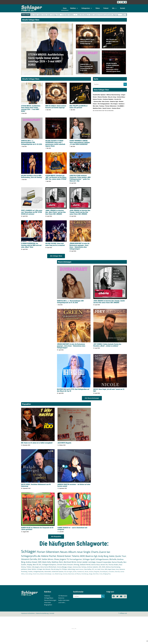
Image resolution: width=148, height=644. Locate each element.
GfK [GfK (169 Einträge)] (100, 567)
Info (114, 8)
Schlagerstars (87, 8)
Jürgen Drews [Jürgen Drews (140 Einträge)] (111, 569)
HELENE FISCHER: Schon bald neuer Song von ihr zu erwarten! (55, 244)
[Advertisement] (74, 628)
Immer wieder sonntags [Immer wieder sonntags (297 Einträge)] (86, 562)
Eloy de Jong (112, 97)
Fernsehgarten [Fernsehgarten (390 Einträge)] (76, 559)
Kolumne (61, 598)
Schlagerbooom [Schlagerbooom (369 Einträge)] (102, 559)
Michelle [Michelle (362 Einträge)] (113, 559)
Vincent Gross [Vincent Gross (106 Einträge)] (36, 574)
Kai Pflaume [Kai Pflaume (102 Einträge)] (78, 574)
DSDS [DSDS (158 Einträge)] (104, 567)
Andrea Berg (121, 97)
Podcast (106, 8)
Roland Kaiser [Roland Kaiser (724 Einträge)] (64, 556)
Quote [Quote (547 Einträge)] (118, 556)
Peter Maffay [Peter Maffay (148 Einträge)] (88, 569)
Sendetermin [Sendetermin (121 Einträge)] (81, 572)
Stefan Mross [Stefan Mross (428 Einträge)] (48, 559)
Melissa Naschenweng (113, 95)
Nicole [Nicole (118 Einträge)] (87, 572)
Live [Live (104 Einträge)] (53, 574)
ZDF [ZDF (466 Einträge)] (39, 559)
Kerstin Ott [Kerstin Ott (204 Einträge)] (104, 565)
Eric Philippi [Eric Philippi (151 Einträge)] (63, 569)
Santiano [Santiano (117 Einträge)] (91, 572)
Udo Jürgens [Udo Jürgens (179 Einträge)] (36, 567)
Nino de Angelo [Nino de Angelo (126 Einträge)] (68, 572)
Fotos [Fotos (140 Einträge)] (102, 569)
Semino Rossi (116, 108)
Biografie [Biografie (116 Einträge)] (97, 572)
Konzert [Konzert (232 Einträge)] (70, 565)
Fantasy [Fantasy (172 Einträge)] (84, 567)
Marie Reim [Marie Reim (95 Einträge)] (96, 574)
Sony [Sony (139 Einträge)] (117, 569)
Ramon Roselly (102, 97)
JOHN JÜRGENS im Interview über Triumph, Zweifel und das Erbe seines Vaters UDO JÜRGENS (80, 212)
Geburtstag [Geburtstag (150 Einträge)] (71, 569)
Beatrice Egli (114, 101)
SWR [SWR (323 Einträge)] (40, 562)
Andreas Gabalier (108, 99)
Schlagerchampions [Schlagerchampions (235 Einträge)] (49, 565)
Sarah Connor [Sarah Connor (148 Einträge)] (79, 569)
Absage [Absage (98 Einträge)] (91, 574)
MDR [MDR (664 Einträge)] (82, 556)
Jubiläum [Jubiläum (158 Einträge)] (24, 569)
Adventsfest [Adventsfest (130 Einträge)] (48, 572)
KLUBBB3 (121, 106)
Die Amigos (114, 104)
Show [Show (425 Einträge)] (56, 559)
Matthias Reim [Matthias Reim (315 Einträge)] (57, 562)
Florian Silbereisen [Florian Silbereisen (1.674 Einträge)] (48, 552)
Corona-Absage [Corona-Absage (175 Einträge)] (62, 567)
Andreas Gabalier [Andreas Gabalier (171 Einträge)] (93, 567)
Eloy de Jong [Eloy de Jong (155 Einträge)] (55, 569)
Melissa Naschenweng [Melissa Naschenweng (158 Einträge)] (113, 567)
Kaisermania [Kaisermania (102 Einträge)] (71, 574)
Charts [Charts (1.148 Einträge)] (95, 552)
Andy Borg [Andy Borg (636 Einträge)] (103, 556)
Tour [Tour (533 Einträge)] (124, 556)
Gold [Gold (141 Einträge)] (99, 569)
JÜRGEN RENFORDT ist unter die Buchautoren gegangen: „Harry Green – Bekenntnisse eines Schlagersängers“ (79, 246)
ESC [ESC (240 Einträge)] (40, 565)
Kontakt (123, 8)
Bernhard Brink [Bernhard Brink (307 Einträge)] (70, 562)
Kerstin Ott (118, 99)
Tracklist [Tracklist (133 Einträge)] (30, 572)
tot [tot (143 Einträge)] (96, 569)
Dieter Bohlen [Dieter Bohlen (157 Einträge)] (32, 569)
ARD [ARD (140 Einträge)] (106, 569)
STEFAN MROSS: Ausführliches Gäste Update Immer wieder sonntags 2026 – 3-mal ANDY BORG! (50, 15)
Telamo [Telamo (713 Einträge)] (76, 556)
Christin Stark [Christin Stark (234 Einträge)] (62, 565)
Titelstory (47, 596)
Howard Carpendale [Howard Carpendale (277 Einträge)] (104, 562)
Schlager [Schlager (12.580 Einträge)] (29, 551)
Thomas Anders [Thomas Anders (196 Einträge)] (113, 565)
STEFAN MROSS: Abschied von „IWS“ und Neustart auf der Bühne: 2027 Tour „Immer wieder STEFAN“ (56, 177)
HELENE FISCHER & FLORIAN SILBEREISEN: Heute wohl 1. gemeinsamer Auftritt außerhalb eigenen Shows (113, 67)
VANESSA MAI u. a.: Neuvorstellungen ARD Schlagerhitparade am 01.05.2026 (32, 142)
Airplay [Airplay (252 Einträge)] (30, 565)
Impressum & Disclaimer (28, 613)
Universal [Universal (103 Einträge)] (65, 574)
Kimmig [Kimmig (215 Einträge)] (76, 565)
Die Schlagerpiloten (104, 104)
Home (65, 8)
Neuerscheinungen (50, 600)
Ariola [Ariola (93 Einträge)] (101, 574)
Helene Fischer (97, 99)
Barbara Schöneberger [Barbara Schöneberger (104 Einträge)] (46, 574)
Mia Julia (96, 106)
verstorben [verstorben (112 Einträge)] (111, 572)
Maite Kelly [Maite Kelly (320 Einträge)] (47, 562)
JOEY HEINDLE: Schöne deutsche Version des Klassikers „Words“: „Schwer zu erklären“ (107, 345)
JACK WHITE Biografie (64, 443)
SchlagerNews (49, 598)
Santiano (121, 104)
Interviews (48, 602)
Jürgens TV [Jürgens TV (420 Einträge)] (64, 559)
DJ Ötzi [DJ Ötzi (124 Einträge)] (75, 572)
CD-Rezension (63, 596)
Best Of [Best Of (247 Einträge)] (35, 565)
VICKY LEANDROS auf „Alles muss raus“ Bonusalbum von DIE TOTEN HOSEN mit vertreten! (32, 212)
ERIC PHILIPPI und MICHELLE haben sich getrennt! (112, 41)
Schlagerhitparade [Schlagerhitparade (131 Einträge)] (38, 572)
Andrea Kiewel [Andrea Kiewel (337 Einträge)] (31, 562)
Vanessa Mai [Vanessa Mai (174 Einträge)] (77, 567)
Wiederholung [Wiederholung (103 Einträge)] (58, 574)
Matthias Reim (97, 108)
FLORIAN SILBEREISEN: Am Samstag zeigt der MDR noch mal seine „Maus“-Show (31, 245)
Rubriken (74, 8)
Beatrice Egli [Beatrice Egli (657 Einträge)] (91, 556)
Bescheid (111, 111)
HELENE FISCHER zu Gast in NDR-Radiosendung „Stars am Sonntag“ (32, 176)
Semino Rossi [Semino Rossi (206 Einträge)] (96, 565)
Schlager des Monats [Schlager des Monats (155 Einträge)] (44, 569)
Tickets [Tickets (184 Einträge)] (29, 567)
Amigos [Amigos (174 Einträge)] (70, 567)
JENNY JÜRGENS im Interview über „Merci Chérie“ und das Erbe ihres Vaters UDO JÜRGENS (56, 212)
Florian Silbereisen (111, 106)
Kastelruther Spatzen (99, 95)
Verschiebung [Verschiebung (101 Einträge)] (85, 574)
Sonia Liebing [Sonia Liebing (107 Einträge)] (29, 574)
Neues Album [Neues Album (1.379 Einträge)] (68, 552)
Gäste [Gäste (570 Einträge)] (112, 556)
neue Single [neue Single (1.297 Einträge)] (84, 552)
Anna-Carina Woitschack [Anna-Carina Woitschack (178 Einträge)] (48, 567)
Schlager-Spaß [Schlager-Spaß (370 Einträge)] (89, 559)
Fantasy (102, 106)
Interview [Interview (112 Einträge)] (117, 572)
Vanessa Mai (97, 101)
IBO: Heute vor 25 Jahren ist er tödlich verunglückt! (37, 443)
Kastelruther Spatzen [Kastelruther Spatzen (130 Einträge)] (58, 572)
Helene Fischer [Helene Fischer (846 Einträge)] (49, 556)
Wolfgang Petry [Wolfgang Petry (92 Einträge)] (107, 574)
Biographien (48, 605)
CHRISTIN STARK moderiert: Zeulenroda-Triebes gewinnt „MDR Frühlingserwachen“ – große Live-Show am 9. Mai (80, 178)
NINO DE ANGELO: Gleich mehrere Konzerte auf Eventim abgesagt (104, 15)
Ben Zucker (106, 101)
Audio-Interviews (64, 600)
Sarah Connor (107, 108)
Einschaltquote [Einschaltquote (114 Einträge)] (104, 572)
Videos (98, 8)
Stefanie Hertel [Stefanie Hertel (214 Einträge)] (85, 565)
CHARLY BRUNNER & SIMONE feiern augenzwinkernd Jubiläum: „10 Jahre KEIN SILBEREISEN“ (80, 142)
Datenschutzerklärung (42, 613)
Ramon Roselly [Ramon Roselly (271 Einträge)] (117, 562)
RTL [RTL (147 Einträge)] (93, 569)
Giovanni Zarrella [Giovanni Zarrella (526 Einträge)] (29, 559)
